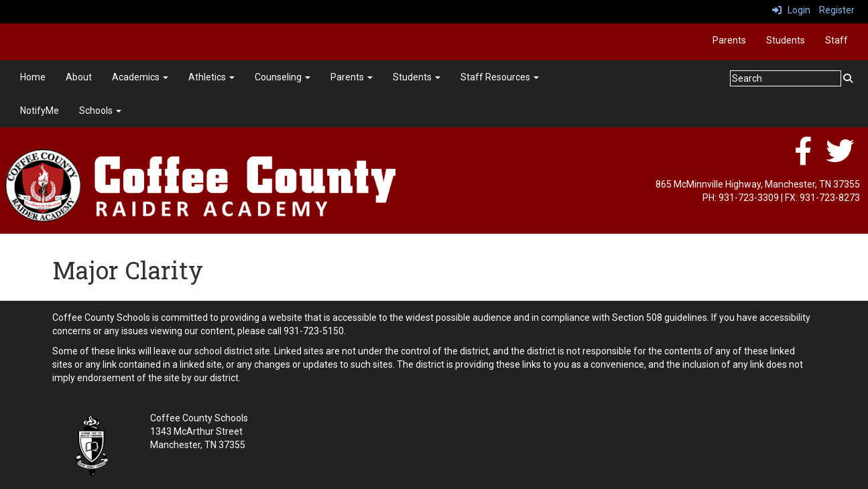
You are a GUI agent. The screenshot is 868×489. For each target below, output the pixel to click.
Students (786, 40)
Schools (100, 111)
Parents (729, 40)
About (79, 77)
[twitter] (840, 158)
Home (33, 77)
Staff (836, 40)
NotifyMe (40, 111)
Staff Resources (500, 77)
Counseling (283, 77)
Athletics (211, 77)
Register (837, 10)
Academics (140, 77)
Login (791, 10)
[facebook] (803, 158)
